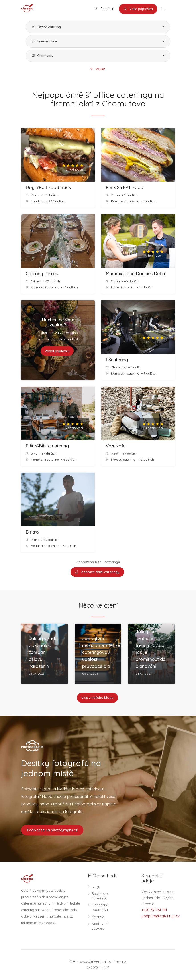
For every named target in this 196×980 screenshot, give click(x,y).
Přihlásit (103, 9)
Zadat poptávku (57, 351)
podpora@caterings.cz (161, 916)
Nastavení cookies (100, 926)
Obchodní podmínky (100, 908)
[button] (98, 27)
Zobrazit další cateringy (97, 572)
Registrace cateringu (100, 896)
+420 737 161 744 (154, 910)
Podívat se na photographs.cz (52, 830)
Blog (95, 887)
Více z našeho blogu (97, 698)
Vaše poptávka (138, 9)
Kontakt (98, 917)
